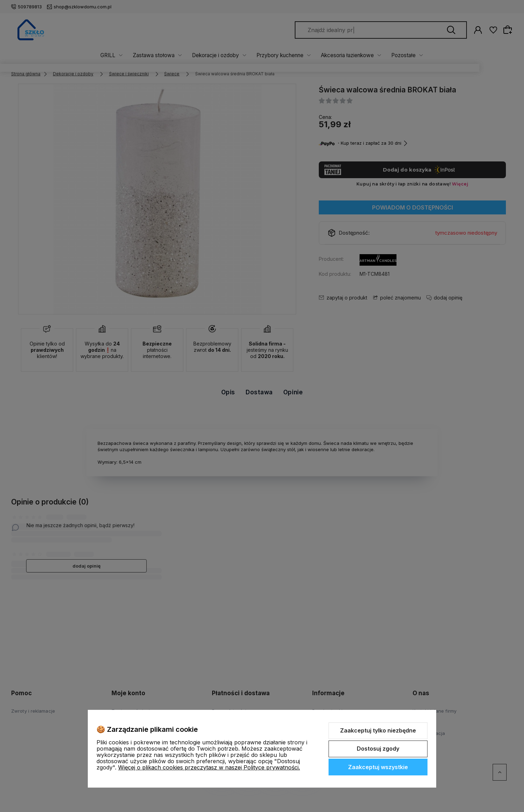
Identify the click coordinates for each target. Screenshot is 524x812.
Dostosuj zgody (378, 749)
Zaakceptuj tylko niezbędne (378, 730)
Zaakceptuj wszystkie (378, 767)
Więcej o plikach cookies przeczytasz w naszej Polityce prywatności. (209, 767)
